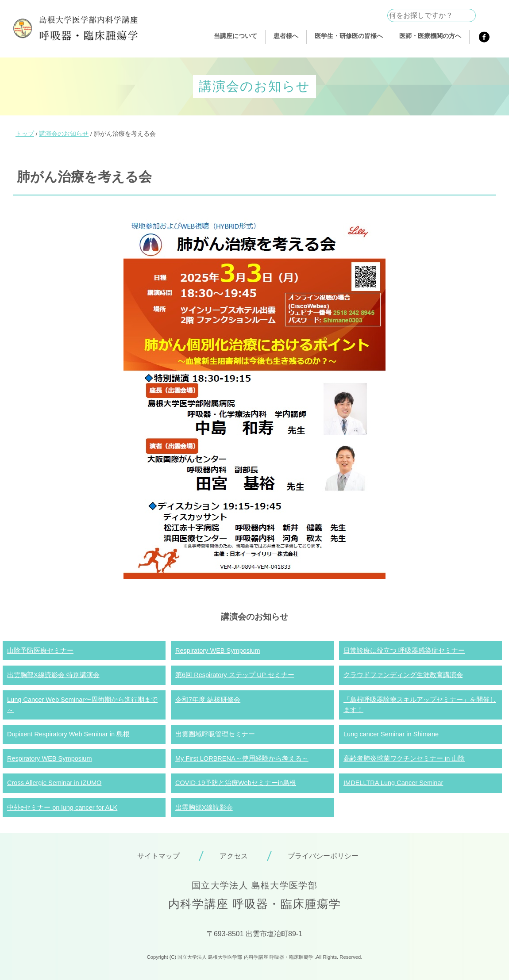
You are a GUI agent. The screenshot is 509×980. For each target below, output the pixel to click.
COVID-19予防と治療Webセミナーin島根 (236, 783)
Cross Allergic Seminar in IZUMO (54, 783)
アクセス (234, 856)
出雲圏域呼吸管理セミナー (215, 734)
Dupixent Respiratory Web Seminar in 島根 (68, 734)
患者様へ (286, 36)
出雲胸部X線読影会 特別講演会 (53, 675)
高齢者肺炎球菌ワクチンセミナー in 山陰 (404, 758)
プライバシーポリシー (323, 856)
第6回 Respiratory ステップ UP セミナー (235, 675)
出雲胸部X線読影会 (204, 808)
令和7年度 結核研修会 (208, 700)
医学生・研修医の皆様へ (349, 36)
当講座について (235, 36)
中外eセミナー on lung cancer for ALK (62, 808)
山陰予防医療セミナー (40, 651)
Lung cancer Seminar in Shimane (391, 734)
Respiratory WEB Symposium (218, 651)
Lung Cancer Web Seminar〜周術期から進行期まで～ (82, 705)
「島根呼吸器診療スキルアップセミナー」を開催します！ (420, 705)
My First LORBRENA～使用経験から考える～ (242, 758)
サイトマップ (158, 856)
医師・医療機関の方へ (430, 36)
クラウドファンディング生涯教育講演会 (403, 675)
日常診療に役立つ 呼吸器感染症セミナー (404, 651)
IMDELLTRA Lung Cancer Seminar (393, 783)
